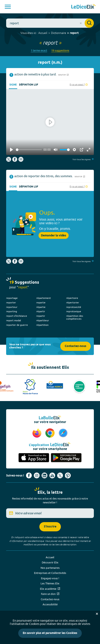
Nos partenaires (50, 568)
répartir (41, 311)
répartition (42, 325)
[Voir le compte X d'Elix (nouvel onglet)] (60, 475)
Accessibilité (50, 604)
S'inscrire (50, 527)
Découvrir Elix (50, 562)
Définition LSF (29, 85)
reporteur (12, 307)
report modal (14, 320)
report (74, 33)
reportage (12, 298)
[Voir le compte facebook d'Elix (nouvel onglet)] (29, 475)
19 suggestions (60, 50)
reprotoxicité (74, 307)
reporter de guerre (17, 325)
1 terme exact (39, 50)
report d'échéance (17, 316)
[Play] (11, 150)
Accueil (43, 33)
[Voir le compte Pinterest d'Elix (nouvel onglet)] (68, 475)
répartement (44, 298)
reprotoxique (74, 311)
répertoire (72, 298)
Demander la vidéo (54, 236)
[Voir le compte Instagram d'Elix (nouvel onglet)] (37, 475)
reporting (12, 311)
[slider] (29, 150)
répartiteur (43, 320)
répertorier (73, 302)
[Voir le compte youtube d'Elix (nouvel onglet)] (52, 475)
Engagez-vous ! (50, 578)
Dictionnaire (59, 33)
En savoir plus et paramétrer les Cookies (50, 633)
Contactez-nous (76, 346)
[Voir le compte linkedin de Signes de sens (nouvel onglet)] (44, 475)
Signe (13, 85)
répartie (41, 307)
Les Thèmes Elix (50, 583)
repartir (41, 316)
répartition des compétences (75, 317)
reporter (11, 302)
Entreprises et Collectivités (50, 573)
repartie (41, 302)
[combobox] (50, 23)
